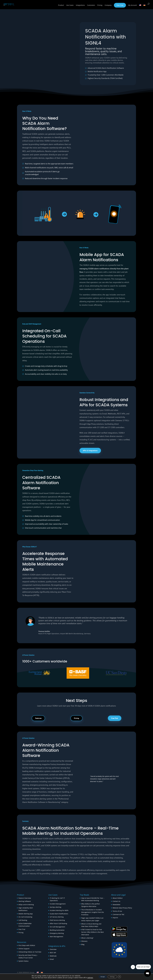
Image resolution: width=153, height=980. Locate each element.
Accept (101, 977)
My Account (133, 6)
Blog (83, 944)
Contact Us (116, 901)
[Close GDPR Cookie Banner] (122, 977)
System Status (23, 961)
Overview (53, 949)
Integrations (80, 6)
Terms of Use (117, 911)
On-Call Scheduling (25, 917)
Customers (91, 6)
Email (52, 959)
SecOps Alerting (56, 907)
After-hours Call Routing (58, 923)
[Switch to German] (144, 7)
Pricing (100, 6)
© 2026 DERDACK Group (26, 972)
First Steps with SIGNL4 (27, 945)
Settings (113, 977)
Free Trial (120, 5)
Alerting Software (25, 901)
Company (108, 6)
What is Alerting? (87, 938)
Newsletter (117, 905)
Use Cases (70, 6)
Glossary (84, 941)
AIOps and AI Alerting (26, 905)
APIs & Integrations (90, 450)
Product (61, 6)
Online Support (24, 949)
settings (87, 978)
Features (38, 718)
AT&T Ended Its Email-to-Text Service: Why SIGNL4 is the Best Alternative (92, 932)
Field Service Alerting (57, 920)
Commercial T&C (119, 914)
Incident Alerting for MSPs (59, 910)
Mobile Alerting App (26, 914)
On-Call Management (57, 927)
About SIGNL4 (118, 898)
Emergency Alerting (57, 933)
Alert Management (56, 937)
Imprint (115, 918)
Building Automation (57, 930)
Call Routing (23, 920)
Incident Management (58, 904)
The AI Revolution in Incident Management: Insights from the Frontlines (93, 912)
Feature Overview (25, 898)
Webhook (53, 956)
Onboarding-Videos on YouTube (30, 952)
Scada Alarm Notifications (59, 914)
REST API (53, 953)
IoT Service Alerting (57, 917)
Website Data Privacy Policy (122, 908)
